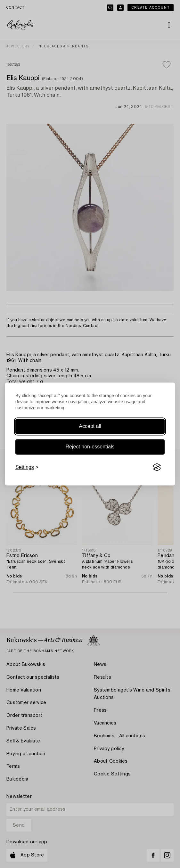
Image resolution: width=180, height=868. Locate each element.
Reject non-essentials (90, 447)
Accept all (90, 426)
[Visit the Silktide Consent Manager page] (157, 467)
